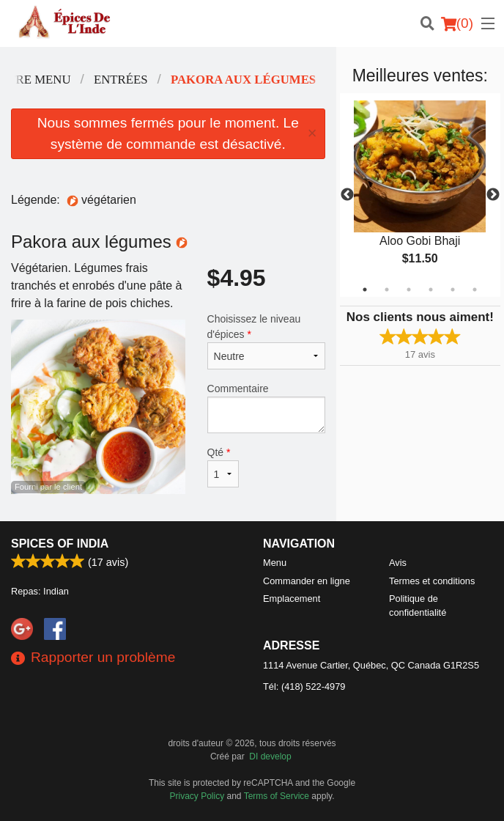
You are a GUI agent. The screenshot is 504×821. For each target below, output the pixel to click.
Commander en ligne (307, 581)
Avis (398, 563)
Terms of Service (277, 796)
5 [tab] (453, 290)
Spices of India (60, 544)
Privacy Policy (197, 796)
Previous (347, 195)
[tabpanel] (420, 195)
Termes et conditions (432, 581)
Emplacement (292, 599)
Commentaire (266, 408)
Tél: (304, 686)
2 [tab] (387, 290)
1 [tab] (365, 290)
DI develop (270, 756)
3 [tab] (409, 290)
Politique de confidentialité (418, 605)
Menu (275, 563)
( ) (457, 23)
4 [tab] (431, 290)
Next (493, 195)
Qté (223, 467)
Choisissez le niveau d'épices (266, 341)
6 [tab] (475, 290)
